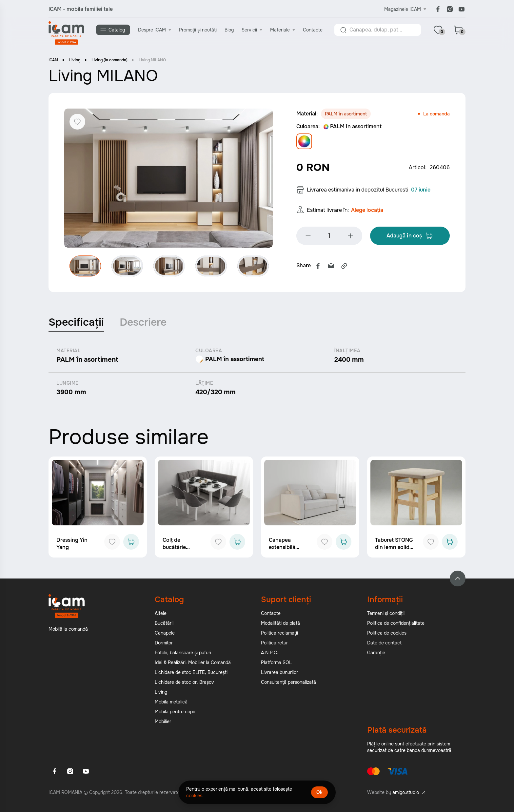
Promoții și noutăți (198, 30)
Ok (319, 792)
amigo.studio (406, 793)
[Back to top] (458, 579)
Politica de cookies (387, 634)
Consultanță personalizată (288, 683)
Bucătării (164, 624)
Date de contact (384, 643)
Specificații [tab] (76, 323)
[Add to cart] (131, 542)
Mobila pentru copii (175, 712)
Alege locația (367, 211)
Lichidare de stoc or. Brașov (184, 683)
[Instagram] (450, 9)
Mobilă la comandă (68, 630)
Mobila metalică (171, 702)
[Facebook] (438, 9)
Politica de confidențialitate (396, 624)
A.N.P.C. (270, 653)
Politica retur (274, 643)
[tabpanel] (257, 373)
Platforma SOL (276, 663)
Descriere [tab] (143, 323)
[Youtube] (462, 9)
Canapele (165, 634)
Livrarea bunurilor (279, 673)
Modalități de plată (280, 624)
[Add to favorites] (112, 542)
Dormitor (164, 643)
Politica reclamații (279, 634)
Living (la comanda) (109, 61)
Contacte (313, 30)
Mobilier (163, 722)
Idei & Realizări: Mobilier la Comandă (193, 663)
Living (75, 61)
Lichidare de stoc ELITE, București (191, 673)
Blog (229, 30)
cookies (194, 796)
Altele (161, 614)
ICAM (53, 61)
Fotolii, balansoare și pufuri (183, 653)
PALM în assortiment (352, 127)
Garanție (376, 653)
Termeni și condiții (386, 614)
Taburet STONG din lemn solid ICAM (394, 548)
